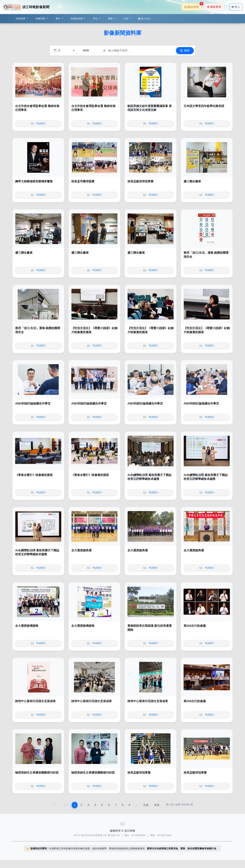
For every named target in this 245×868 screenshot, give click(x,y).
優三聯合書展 (192, 181)
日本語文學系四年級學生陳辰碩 (204, 106)
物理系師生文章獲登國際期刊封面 (37, 773)
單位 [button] (96, 19)
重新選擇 (214, 7)
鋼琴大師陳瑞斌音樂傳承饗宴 (34, 181)
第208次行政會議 (195, 626)
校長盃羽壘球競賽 (83, 181)
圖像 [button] (111, 19)
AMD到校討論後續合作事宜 (33, 404)
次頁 (146, 805)
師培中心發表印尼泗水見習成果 (35, 701)
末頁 (157, 805)
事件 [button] (58, 19)
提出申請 (193, 6)
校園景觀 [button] (41, 19)
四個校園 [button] (21, 19)
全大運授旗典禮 (81, 550)
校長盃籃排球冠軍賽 (140, 181)
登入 (236, 7)
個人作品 (144, 19)
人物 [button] (126, 19)
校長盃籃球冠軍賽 (139, 773)
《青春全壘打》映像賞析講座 (34, 475)
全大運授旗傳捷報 (27, 626)
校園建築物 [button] (77, 19)
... (137, 805)
